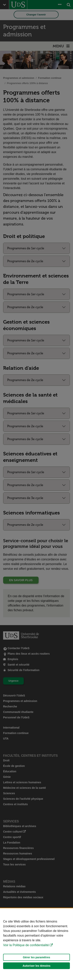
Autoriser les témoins (36, 966)
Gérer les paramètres (36, 957)
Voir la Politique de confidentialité (26, 945)
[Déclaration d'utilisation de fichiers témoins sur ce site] (36, 944)
